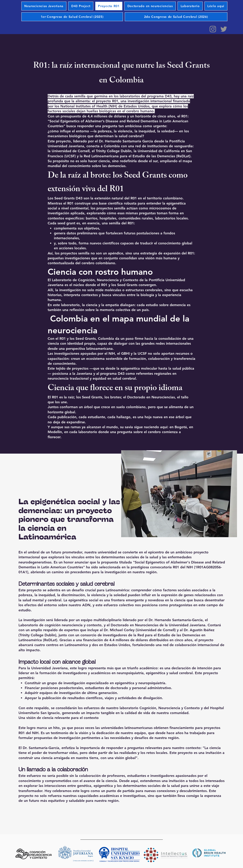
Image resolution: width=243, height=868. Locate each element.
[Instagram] (213, 29)
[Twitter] (224, 29)
